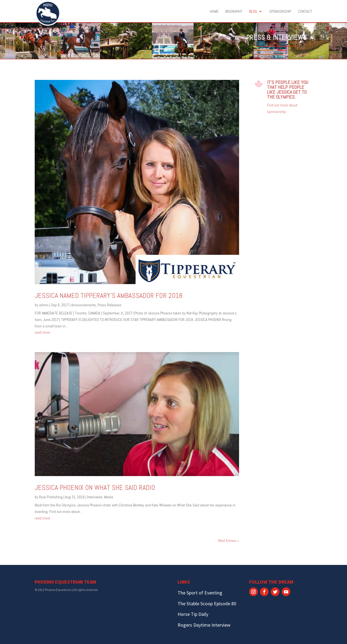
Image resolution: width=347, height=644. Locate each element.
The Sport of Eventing (200, 593)
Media (109, 497)
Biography (234, 12)
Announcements (84, 305)
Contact (305, 12)
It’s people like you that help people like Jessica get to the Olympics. (288, 90)
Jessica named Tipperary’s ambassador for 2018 (109, 296)
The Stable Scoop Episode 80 (207, 604)
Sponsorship (280, 12)
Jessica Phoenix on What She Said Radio (95, 488)
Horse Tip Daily (193, 614)
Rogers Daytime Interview (204, 625)
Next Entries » (229, 541)
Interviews (95, 497)
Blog (253, 12)
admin (44, 305)
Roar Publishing (51, 497)
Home (214, 12)
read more (42, 332)
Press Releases (110, 305)
